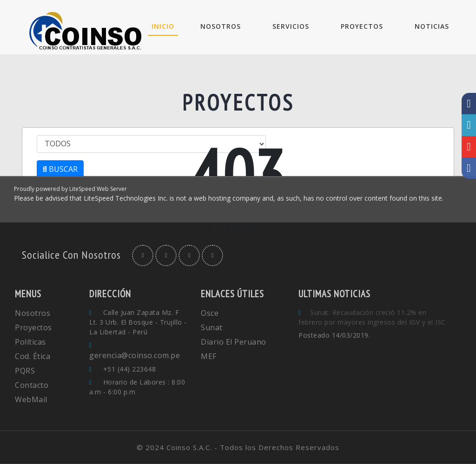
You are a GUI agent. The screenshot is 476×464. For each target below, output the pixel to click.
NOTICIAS (432, 26)
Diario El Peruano (234, 342)
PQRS (25, 371)
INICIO (165, 26)
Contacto (32, 385)
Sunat (212, 327)
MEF (209, 356)
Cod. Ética (33, 356)
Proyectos (33, 327)
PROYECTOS (362, 26)
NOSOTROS (221, 26)
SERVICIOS (291, 26)
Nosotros (33, 313)
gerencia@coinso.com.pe (135, 355)
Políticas (30, 342)
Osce (210, 313)
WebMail (31, 399)
